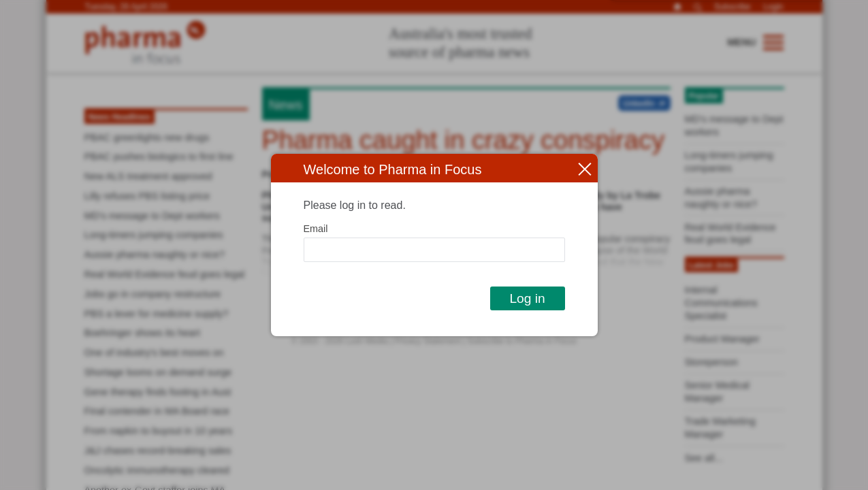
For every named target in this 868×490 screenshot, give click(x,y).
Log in (527, 298)
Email (316, 229)
